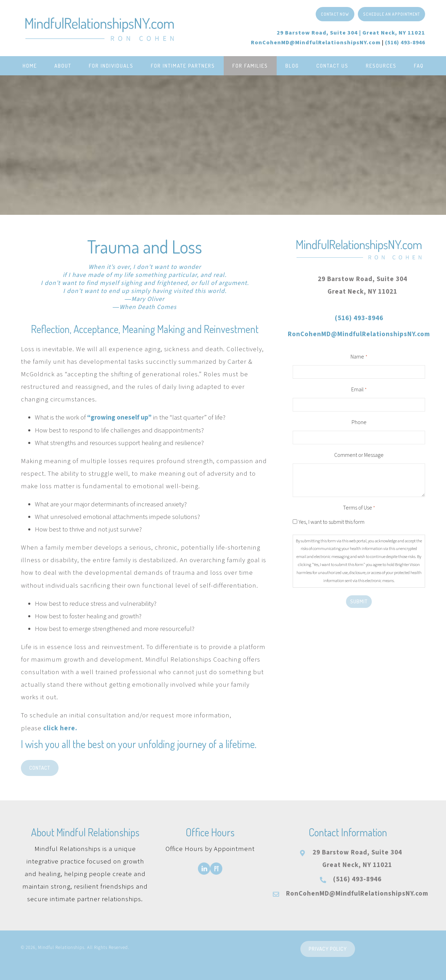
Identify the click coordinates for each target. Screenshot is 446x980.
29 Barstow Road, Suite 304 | (351, 33)
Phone (359, 422)
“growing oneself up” (119, 418)
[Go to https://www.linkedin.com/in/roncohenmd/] (204, 869)
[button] (335, 14)
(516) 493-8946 (359, 318)
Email (359, 390)
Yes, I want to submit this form (332, 522)
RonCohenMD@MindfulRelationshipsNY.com (316, 43)
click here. (60, 728)
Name (359, 357)
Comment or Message (359, 455)
